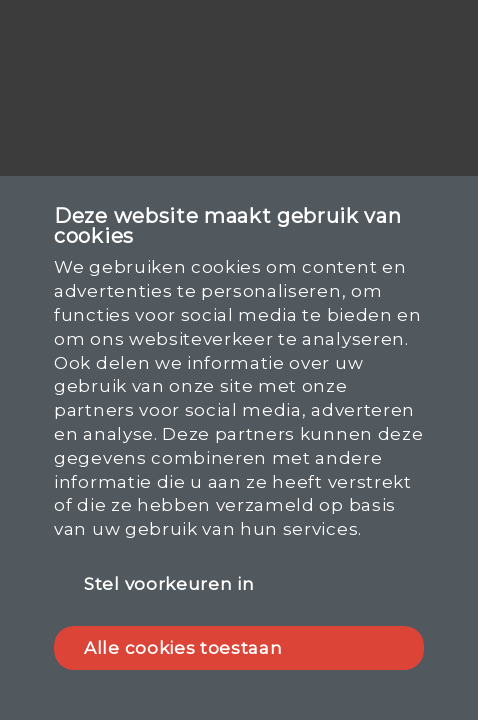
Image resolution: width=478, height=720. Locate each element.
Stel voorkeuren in (169, 584)
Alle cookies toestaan (183, 648)
